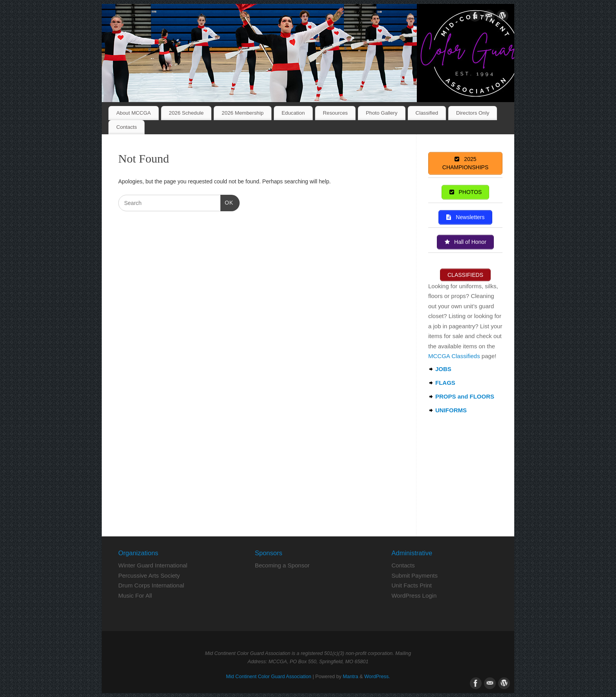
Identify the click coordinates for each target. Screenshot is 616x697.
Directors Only (473, 113)
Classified (427, 113)
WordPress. (377, 677)
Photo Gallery (382, 113)
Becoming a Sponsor (282, 565)
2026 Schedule (186, 113)
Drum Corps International (151, 585)
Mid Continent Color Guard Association (269, 677)
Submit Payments (414, 575)
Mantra (351, 677)
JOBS (443, 369)
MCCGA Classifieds (454, 356)
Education (293, 113)
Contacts (126, 127)
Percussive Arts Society (149, 575)
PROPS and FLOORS (465, 396)
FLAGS (445, 383)
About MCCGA (134, 113)
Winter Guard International (153, 565)
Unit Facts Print (412, 585)
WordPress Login (414, 595)
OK (227, 202)
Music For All (135, 595)
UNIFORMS (451, 410)
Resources (335, 113)
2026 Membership (242, 113)
